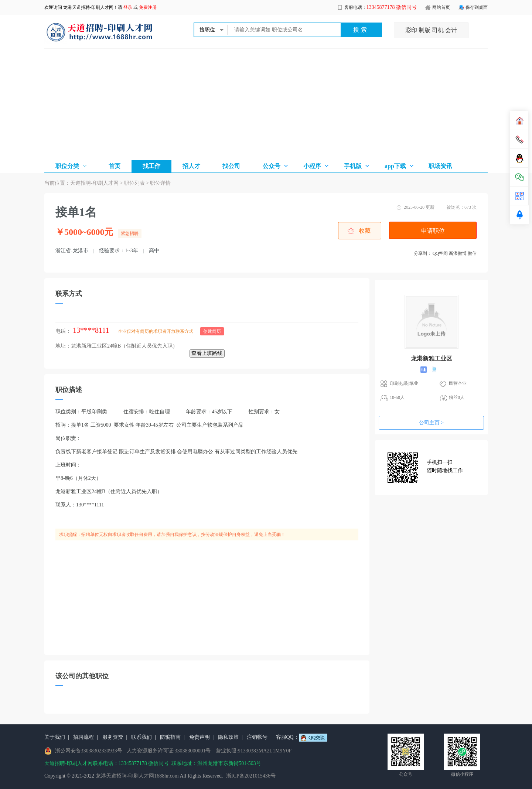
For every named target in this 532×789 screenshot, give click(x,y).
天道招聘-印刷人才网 (94, 183)
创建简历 (212, 331)
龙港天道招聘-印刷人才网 (88, 7)
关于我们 (55, 737)
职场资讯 (440, 166)
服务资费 (113, 737)
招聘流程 (83, 737)
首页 (115, 166)
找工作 (151, 166)
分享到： (423, 253)
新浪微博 (458, 253)
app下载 (395, 166)
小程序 (312, 166)
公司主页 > (431, 423)
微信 (472, 253)
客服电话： (381, 7)
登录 (128, 7)
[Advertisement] (266, 104)
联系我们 (141, 737)
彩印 (411, 30)
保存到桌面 (477, 7)
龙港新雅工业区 (432, 358)
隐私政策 (228, 737)
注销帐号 (257, 737)
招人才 (191, 166)
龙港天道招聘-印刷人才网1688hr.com (137, 776)
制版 (424, 30)
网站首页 (441, 7)
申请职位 (433, 231)
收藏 (365, 231)
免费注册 (148, 7)
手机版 (353, 166)
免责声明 (199, 737)
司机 (438, 30)
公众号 (272, 166)
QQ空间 (440, 253)
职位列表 (134, 183)
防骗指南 (170, 737)
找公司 (231, 166)
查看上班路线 (207, 353)
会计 (451, 30)
